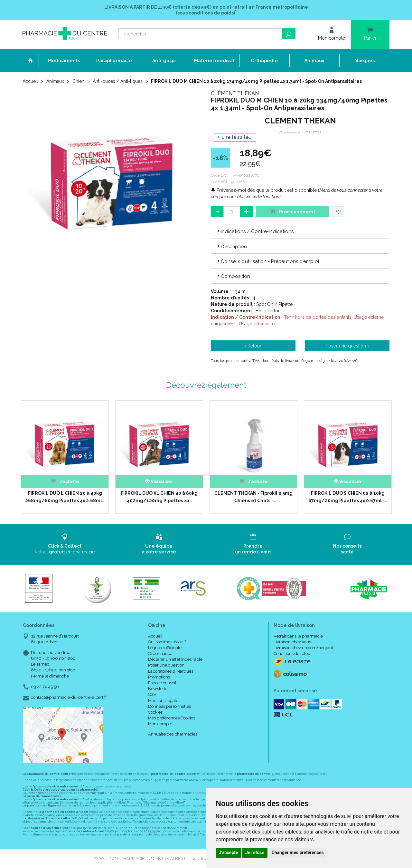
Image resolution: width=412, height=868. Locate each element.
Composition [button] (233, 276)
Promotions (159, 677)
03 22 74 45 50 (45, 687)
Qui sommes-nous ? (167, 642)
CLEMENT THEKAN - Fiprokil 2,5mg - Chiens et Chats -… (253, 497)
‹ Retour (253, 346)
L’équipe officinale (165, 648)
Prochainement (293, 211)
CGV (152, 694)
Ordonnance (160, 653)
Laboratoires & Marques (171, 671)
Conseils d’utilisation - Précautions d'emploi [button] (267, 261)
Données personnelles (169, 706)
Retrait (65, 544)
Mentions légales (164, 701)
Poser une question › (347, 346)
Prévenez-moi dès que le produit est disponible (264, 190)
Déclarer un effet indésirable (175, 659)
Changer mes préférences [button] (298, 853)
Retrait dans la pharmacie (298, 636)
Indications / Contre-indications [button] (255, 231)
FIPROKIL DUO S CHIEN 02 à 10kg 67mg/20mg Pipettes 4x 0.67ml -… (348, 497)
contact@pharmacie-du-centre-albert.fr (69, 697)
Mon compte (160, 724)
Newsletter (159, 689)
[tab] (300, 231)
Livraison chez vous (292, 642)
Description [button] (231, 247)
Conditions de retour (293, 653)
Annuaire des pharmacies (173, 734)
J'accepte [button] (229, 853)
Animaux (55, 81)
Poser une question (166, 665)
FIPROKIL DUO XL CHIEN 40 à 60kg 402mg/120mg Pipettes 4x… (159, 497)
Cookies (155, 712)
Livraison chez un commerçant (303, 648)
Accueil (30, 81)
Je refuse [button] (255, 853)
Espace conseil (162, 683)
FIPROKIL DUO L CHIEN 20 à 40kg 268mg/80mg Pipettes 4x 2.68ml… (65, 497)
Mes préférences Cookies (172, 718)
